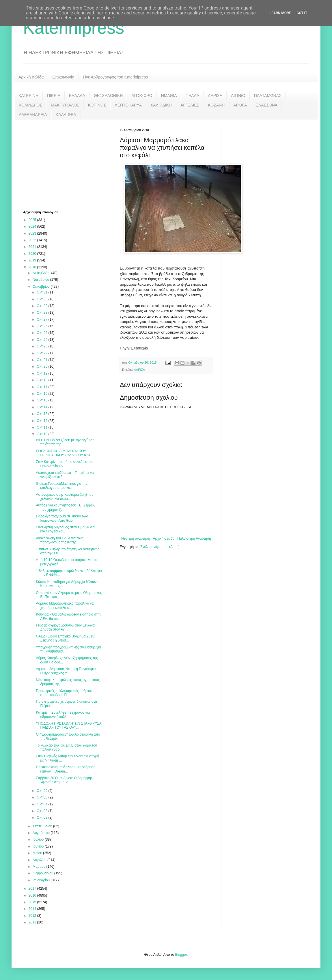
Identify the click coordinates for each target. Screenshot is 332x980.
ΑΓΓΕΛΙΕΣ (190, 105)
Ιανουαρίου (42, 880)
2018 (33, 267)
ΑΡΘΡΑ (240, 105)
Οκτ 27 (42, 319)
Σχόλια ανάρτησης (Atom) (160, 547)
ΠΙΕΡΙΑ (54, 96)
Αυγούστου (42, 833)
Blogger (181, 955)
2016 (33, 895)
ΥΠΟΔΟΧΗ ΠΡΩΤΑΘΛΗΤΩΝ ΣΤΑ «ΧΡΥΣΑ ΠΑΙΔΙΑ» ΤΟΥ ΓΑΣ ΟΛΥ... (69, 725)
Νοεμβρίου (41, 280)
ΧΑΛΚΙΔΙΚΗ (161, 105)
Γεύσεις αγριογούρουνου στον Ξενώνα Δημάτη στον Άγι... (65, 627)
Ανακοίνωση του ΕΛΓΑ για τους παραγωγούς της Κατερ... (60, 540)
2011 (33, 922)
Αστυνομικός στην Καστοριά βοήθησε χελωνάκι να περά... (64, 497)
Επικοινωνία (63, 77)
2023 (33, 233)
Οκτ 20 (42, 366)
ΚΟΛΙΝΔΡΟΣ (30, 105)
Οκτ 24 (42, 340)
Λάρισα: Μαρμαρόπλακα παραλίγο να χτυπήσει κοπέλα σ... (65, 605)
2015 (33, 902)
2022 (33, 240)
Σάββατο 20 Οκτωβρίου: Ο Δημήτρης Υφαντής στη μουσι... (64, 780)
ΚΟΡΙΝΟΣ (97, 105)
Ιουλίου (39, 839)
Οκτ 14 (42, 407)
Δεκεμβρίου (42, 273)
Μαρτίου (40, 867)
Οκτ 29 (42, 306)
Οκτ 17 (42, 387)
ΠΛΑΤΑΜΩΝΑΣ (268, 96)
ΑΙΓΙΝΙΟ (238, 96)
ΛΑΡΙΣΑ (215, 96)
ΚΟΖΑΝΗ (216, 105)
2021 (33, 247)
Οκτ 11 (42, 427)
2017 (33, 889)
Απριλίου (40, 860)
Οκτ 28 (42, 313)
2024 (33, 227)
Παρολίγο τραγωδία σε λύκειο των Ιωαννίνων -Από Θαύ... (62, 518)
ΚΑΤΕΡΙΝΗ (28, 96)
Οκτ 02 (42, 818)
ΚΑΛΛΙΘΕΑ (66, 115)
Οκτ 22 (42, 353)
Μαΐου (38, 853)
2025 (33, 220)
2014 (33, 909)
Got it (302, 13)
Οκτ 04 (42, 804)
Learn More (280, 13)
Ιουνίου (39, 846)
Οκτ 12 (42, 421)
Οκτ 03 (42, 811)
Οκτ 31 (42, 292)
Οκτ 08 (42, 797)
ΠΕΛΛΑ (193, 96)
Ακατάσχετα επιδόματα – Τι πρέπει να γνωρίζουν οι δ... (65, 475)
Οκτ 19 (42, 373)
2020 (33, 254)
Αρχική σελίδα (31, 77)
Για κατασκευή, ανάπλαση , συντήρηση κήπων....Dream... (66, 769)
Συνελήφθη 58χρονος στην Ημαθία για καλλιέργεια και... (65, 529)
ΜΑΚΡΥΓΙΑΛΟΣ (65, 105)
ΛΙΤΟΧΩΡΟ (142, 96)
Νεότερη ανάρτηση (136, 538)
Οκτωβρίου (42, 287)
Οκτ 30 (42, 299)
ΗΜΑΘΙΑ (169, 96)
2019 (33, 260)
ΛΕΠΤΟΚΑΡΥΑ (128, 105)
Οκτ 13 (42, 414)
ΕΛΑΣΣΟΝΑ (266, 105)
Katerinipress (74, 28)
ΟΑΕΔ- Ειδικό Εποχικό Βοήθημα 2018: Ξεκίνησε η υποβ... (66, 638)
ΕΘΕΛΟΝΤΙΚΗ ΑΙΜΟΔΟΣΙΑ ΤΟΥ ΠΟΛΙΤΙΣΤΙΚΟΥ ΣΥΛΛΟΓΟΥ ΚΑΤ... (64, 453)
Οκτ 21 (42, 360)
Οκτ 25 (42, 333)
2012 (33, 916)
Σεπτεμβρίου (43, 826)
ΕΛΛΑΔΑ (77, 96)
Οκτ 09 (42, 791)
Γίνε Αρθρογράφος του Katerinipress (115, 77)
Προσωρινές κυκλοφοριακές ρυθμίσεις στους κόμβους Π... (65, 693)
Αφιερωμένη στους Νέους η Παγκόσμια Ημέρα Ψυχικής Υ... (66, 671)
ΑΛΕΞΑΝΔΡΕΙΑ (33, 115)
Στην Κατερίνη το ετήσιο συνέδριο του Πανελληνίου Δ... (65, 464)
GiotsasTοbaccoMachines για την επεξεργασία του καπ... (61, 486)
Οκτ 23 (42, 346)
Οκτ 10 (42, 434)
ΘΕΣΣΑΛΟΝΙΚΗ (108, 96)
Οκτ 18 (42, 380)
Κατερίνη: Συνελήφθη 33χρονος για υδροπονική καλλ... (63, 715)
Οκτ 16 (42, 394)
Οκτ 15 (42, 400)
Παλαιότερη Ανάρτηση (194, 538)
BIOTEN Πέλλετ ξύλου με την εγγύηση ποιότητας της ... (65, 442)
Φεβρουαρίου (43, 873)
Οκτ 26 (42, 326)
